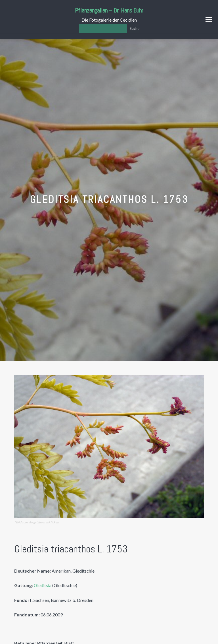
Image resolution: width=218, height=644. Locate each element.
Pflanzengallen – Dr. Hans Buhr (109, 10)
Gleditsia (43, 585)
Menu (209, 19)
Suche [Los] (135, 28)
